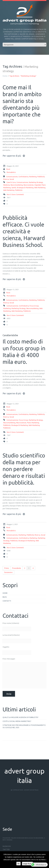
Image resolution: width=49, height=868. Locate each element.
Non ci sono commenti (15, 194)
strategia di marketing (25, 188)
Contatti (7, 601)
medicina (7, 185)
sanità (14, 188)
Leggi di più (27, 864)
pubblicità (41, 177)
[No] (46, 860)
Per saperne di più (12, 156)
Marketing (33, 177)
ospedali (38, 185)
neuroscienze (29, 185)
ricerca (6, 179)
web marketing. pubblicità (13, 190)
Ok (18, 864)
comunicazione (12, 177)
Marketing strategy (36, 182)
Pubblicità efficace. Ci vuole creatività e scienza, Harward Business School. (24, 231)
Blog (5, 597)
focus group (34, 306)
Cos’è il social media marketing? (17, 721)
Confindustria (23, 177)
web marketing (40, 188)
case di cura (11, 182)
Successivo (8, 572)
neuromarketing (17, 185)
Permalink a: (11, 172)
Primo (7, 568)
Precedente (17, 568)
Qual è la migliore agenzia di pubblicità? (21, 717)
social (12, 179)
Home (5, 76)
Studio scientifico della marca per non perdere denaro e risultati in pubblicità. (24, 469)
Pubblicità (7, 425)
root (8, 169)
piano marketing (33, 423)
